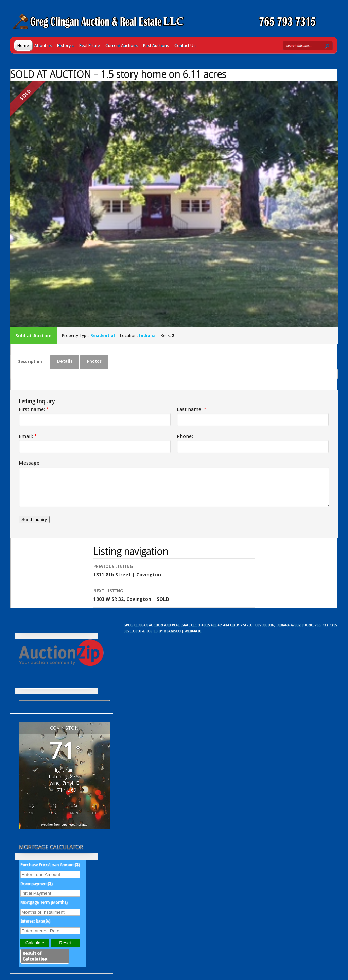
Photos (94, 361)
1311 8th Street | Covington (174, 576)
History (65, 45)
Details (65, 361)
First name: (34, 409)
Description (30, 362)
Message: (30, 463)
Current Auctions (121, 45)
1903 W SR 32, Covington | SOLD (174, 601)
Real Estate (90, 45)
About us (43, 45)
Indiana (147, 336)
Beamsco (172, 637)
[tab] (30, 362)
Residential (103, 336)
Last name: (192, 409)
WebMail (193, 637)
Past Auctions (156, 45)
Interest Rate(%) (35, 927)
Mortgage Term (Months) (44, 909)
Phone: (185, 436)
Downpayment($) (36, 890)
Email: (28, 436)
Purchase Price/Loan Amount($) (50, 871)
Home (23, 45)
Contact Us (185, 45)
